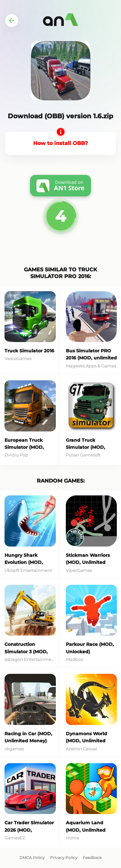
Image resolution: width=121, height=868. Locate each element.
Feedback (92, 858)
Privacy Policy (64, 858)
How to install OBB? (60, 143)
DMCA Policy (32, 858)
